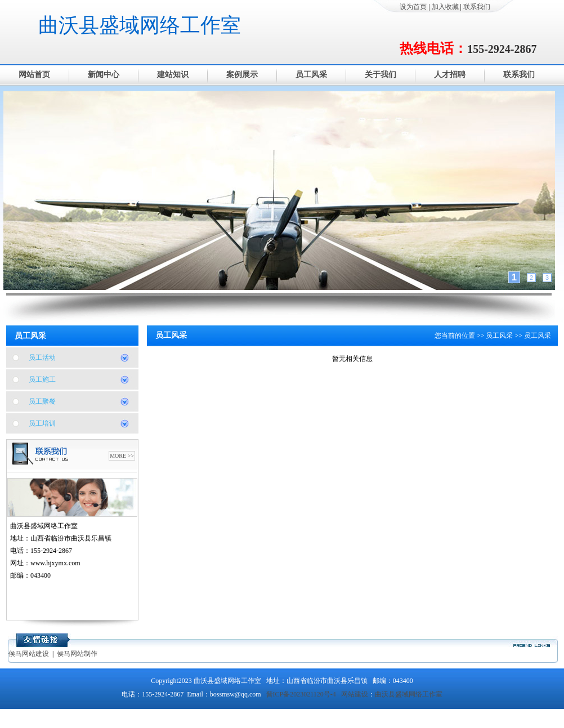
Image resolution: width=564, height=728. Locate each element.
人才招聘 (450, 75)
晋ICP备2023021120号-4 (301, 694)
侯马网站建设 (29, 654)
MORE (118, 456)
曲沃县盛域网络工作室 (140, 25)
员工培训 (42, 423)
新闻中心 (104, 75)
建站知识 (173, 75)
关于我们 (381, 75)
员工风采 (311, 75)
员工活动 (42, 358)
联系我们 (477, 7)
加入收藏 (445, 7)
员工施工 (42, 379)
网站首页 (34, 75)
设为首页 (413, 7)
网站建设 (355, 694)
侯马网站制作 (77, 654)
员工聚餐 (42, 401)
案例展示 (242, 75)
